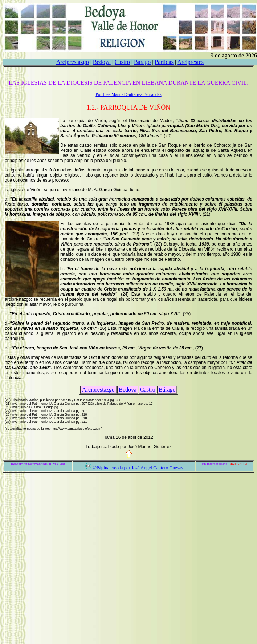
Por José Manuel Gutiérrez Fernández (128, 94)
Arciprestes (190, 62)
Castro (122, 62)
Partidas (164, 62)
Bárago (142, 62)
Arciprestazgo (73, 62)
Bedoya (102, 62)
